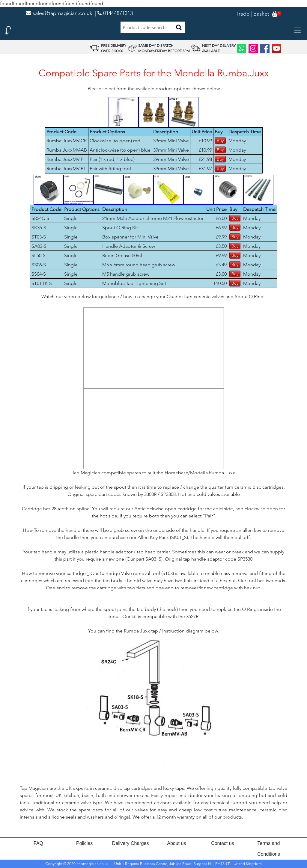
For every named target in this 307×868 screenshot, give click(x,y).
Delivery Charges (131, 843)
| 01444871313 (114, 13)
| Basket (260, 14)
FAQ (38, 843)
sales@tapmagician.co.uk (59, 13)
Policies (84, 843)
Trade (243, 14)
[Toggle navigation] (298, 30)
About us (176, 843)
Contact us (222, 843)
